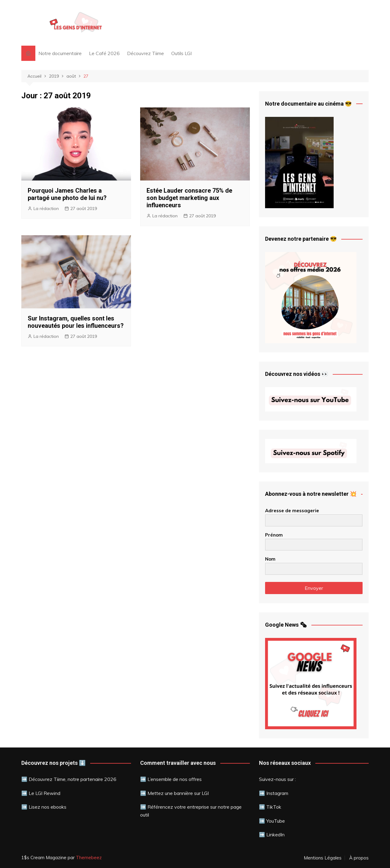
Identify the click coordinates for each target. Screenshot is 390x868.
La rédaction (46, 208)
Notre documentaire (60, 53)
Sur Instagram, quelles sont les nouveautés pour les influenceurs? (76, 322)
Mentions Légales (323, 858)
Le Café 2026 (104, 53)
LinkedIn (275, 835)
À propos (359, 858)
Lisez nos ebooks (48, 807)
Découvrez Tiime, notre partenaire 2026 (73, 779)
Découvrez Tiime (145, 53)
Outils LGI (181, 53)
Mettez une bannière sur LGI (178, 793)
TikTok (274, 807)
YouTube (275, 821)
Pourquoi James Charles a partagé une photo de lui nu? (67, 194)
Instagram (277, 793)
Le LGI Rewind (44, 793)
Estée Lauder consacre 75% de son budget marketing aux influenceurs (189, 198)
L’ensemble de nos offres (175, 779)
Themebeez (89, 857)
